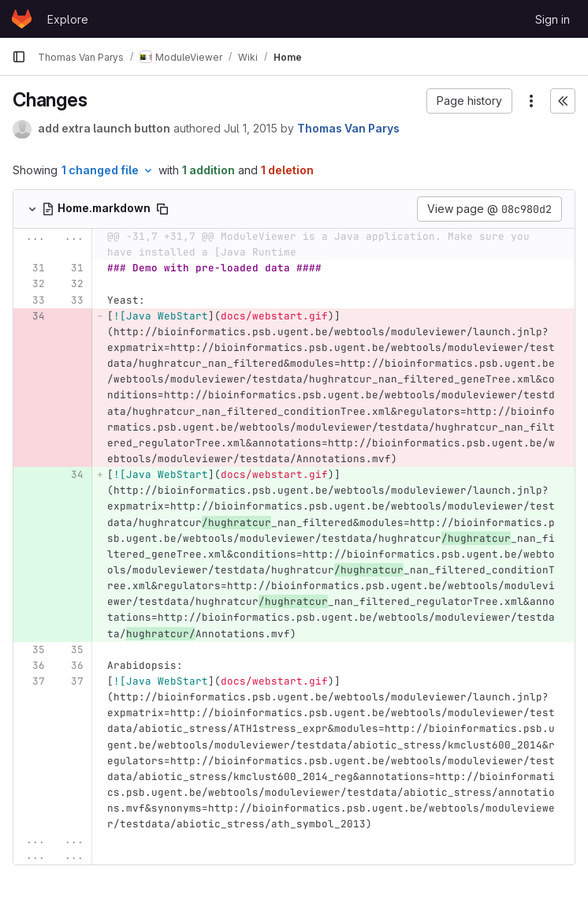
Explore (68, 19)
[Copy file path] (162, 209)
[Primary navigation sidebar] (19, 57)
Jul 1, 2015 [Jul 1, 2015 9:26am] (251, 128)
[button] (469, 101)
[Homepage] (22, 19)
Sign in (553, 19)
